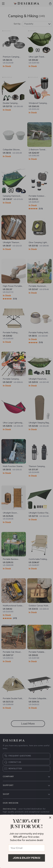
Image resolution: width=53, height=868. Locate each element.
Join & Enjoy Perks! (26, 858)
